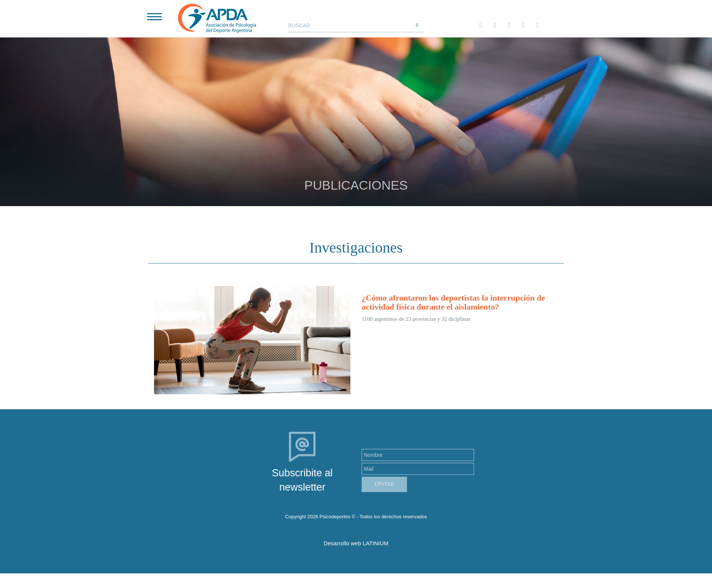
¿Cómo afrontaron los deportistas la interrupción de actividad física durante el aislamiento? (453, 302)
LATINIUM (376, 543)
